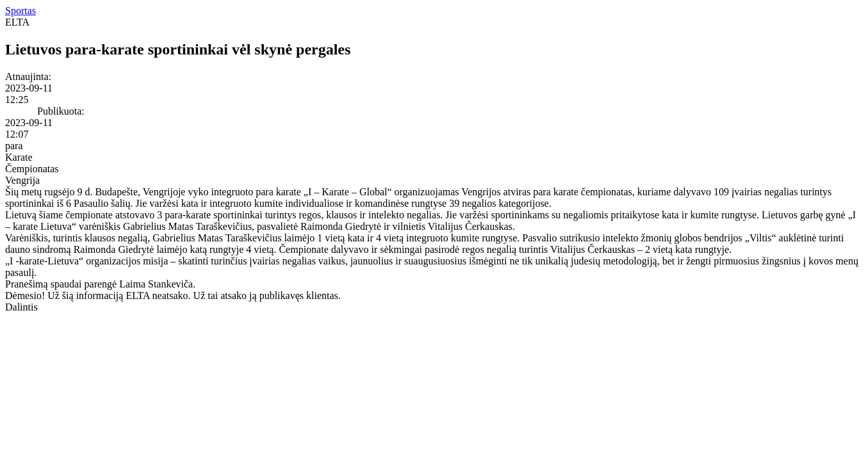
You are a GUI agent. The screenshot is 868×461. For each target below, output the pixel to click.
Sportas (20, 11)
